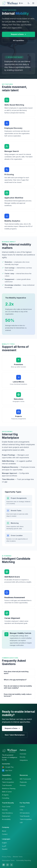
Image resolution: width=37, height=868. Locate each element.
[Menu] (33, 3)
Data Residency (7, 813)
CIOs (21, 810)
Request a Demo (18, 34)
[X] (11, 865)
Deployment (6, 816)
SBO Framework (25, 779)
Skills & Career (7, 792)
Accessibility (6, 819)
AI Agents (5, 795)
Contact (5, 834)
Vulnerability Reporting (23, 860)
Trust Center (6, 807)
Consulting (6, 798)
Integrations (24, 760)
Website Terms (18, 857)
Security (22, 757)
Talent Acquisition (8, 782)
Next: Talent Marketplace (15, 735)
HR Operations (25, 813)
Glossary (23, 785)
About (4, 831)
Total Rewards (7, 785)
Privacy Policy (7, 857)
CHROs (22, 807)
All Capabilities (18, 40)
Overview (23, 754)
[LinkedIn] (4, 865)
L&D (21, 822)
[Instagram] (7, 865)
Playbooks (23, 782)
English (4, 843)
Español (5, 849)
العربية (4, 846)
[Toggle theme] (29, 3)
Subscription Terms (8, 860)
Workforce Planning (9, 788)
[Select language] (22, 3)
